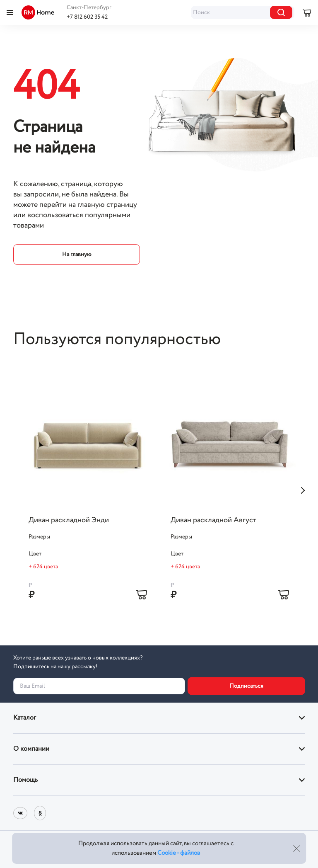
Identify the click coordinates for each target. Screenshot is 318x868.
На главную (77, 255)
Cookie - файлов (179, 853)
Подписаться (246, 686)
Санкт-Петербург (89, 7)
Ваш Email (33, 686)
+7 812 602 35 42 (87, 17)
